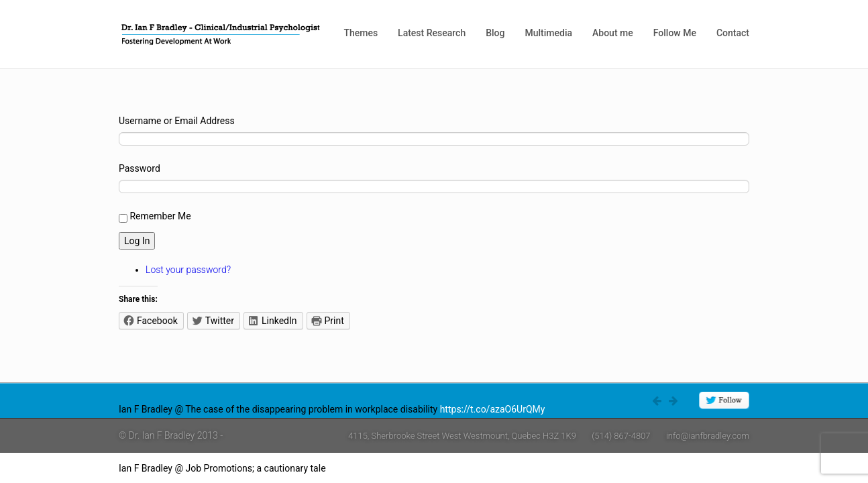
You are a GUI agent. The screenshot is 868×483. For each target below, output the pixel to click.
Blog (495, 33)
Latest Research (432, 33)
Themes (361, 33)
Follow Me (675, 33)
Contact (733, 33)
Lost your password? (188, 270)
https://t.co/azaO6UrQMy (493, 409)
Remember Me (160, 216)
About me (613, 33)
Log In (137, 241)
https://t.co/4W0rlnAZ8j (378, 468)
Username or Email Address (177, 121)
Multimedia (548, 33)
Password (140, 168)
